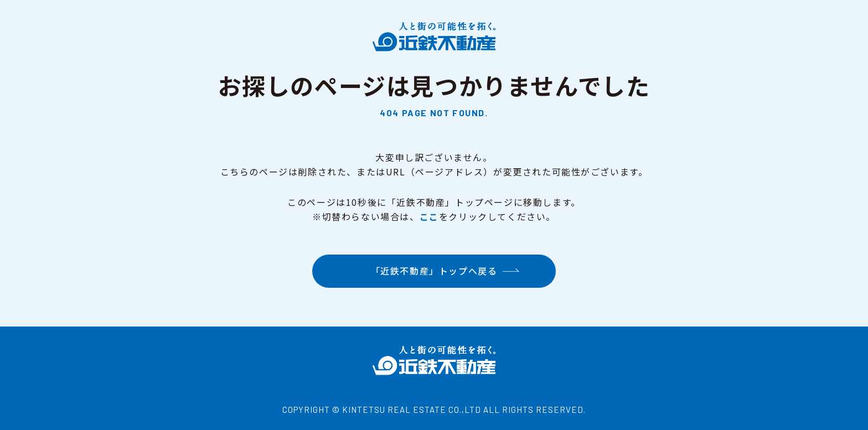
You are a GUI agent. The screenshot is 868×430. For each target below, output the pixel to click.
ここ (429, 216)
